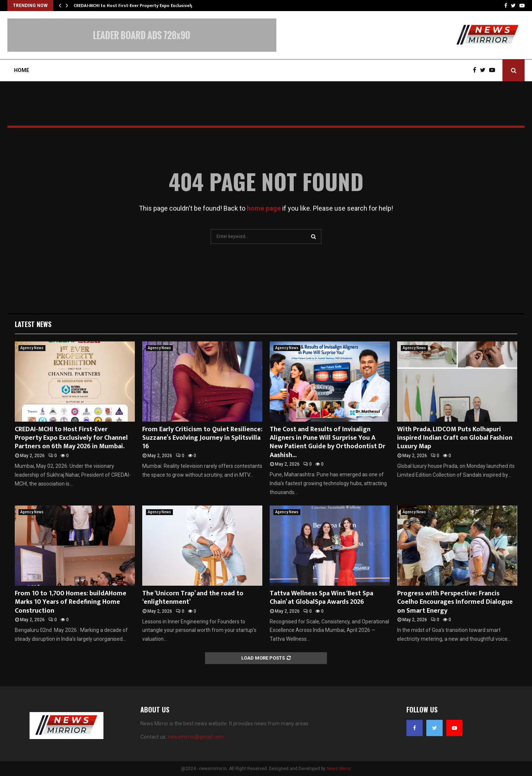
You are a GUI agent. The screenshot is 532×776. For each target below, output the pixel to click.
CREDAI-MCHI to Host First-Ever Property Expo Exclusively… (135, 6)
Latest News (33, 324)
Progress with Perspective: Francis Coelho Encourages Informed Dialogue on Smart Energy (455, 602)
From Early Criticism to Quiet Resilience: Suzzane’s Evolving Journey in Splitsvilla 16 (202, 438)
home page (264, 208)
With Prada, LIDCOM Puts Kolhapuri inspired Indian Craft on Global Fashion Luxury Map (455, 438)
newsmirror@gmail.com (196, 737)
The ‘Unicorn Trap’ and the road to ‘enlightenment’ (193, 598)
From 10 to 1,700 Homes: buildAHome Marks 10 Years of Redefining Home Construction (71, 602)
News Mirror (339, 769)
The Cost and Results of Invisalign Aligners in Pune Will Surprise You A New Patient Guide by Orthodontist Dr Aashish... (328, 442)
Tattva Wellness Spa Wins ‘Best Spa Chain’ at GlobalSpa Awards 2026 (321, 598)
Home (22, 70)
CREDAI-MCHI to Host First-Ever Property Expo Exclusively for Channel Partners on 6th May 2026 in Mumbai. (71, 438)
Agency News (32, 348)
